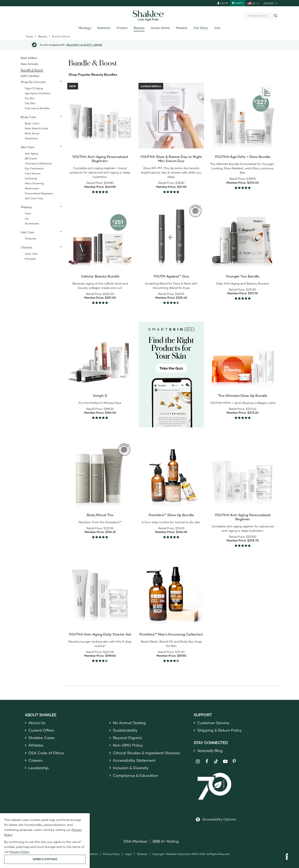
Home (29, 36)
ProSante (31, 239)
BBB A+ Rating (166, 841)
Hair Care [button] (27, 232)
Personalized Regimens (39, 193)
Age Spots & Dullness (38, 93)
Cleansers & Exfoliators (39, 163)
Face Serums (33, 173)
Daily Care (31, 254)
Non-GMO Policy (128, 745)
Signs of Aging (34, 88)
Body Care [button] (28, 117)
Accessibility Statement (134, 760)
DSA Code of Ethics (46, 753)
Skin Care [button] (28, 147)
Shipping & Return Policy (219, 730)
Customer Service (213, 723)
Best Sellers (29, 58)
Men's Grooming (34, 183)
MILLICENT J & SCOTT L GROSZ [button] (84, 45)
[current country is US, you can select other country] (254, 3)
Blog (210, 751)
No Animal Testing (129, 723)
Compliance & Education (135, 775)
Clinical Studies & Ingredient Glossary (147, 753)
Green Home (160, 28)
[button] (287, 857)
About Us (37, 723)
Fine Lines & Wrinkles (37, 108)
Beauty (139, 28)
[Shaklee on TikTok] (216, 759)
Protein (122, 28)
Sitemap (142, 854)
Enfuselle (30, 259)
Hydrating (31, 178)
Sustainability (125, 730)
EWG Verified (30, 76)
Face (28, 213)
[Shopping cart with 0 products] (238, 3)
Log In (222, 3)
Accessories (32, 223)
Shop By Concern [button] (33, 82)
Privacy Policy (111, 854)
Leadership (39, 768)
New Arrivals (29, 64)
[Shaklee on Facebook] (207, 761)
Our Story (201, 28)
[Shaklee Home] (149, 16)
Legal (128, 854)
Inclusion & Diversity (131, 768)
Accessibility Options (219, 819)
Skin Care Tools (34, 198)
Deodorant (31, 138)
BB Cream (31, 158)
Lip (27, 218)
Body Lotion (32, 123)
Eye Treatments (34, 168)
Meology (85, 28)
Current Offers (41, 730)
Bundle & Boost (32, 70)
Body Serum (32, 133)
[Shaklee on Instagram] (198, 761)
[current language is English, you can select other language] (271, 3)
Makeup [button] (26, 207)
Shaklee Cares (42, 738)
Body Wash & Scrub (37, 128)
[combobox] (260, 16)
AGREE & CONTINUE (45, 859)
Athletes (36, 745)
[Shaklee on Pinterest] (234, 761)
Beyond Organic (128, 738)
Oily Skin (30, 103)
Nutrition (104, 28)
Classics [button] (26, 247)
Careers (36, 760)
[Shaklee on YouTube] (225, 761)
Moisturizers (32, 188)
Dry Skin (30, 98)
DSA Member (135, 841)
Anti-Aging (31, 153)
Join (217, 28)
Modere (182, 28)
